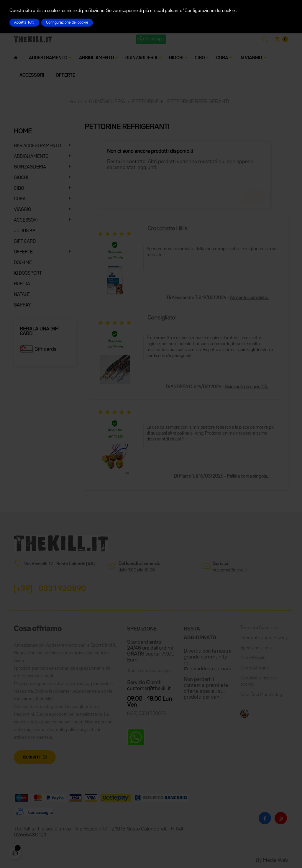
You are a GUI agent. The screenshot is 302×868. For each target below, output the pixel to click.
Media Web (275, 860)
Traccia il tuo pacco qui (149, 671)
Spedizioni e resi (256, 648)
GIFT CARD (25, 242)
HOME (23, 132)
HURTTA (22, 284)
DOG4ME (23, 263)
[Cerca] (186, 181)
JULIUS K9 (24, 231)
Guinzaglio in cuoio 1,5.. (247, 387)
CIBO (19, 189)
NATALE (22, 295)
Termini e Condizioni (260, 628)
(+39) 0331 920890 (147, 714)
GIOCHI (21, 178)
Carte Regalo (253, 658)
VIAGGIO (22, 210)
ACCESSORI (26, 220)
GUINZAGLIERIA (30, 167)
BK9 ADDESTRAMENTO (37, 146)
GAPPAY (22, 305)
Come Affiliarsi (255, 668)
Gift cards (46, 349)
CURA (20, 199)
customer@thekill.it (230, 570)
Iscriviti (31, 757)
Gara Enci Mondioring (261, 695)
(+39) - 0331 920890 (50, 589)
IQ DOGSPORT (28, 273)
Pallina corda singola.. (248, 476)
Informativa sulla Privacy (264, 638)
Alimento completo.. (249, 298)
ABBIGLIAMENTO (31, 157)
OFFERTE (23, 252)
